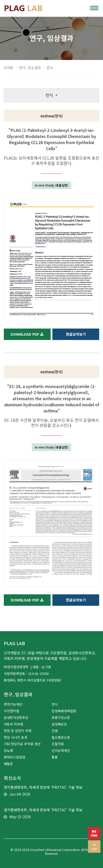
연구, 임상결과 (30, 68)
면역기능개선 (13, 704)
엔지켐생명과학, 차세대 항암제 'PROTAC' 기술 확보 (43, 787)
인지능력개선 (61, 750)
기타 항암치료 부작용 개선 (22, 744)
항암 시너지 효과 (16, 737)
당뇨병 (8, 750)
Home (9, 68)
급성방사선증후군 (16, 717)
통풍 (55, 757)
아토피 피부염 (13, 724)
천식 (55, 704)
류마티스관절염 (14, 757)
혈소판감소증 (61, 737)
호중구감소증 (61, 717)
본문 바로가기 (0, 0)
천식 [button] (50, 95)
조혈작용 (58, 744)
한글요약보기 (76, 334)
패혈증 (8, 764)
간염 (55, 731)
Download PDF (27, 334)
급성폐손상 (59, 724)
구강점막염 (11, 711)
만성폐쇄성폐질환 (64, 711)
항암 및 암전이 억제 (18, 731)
